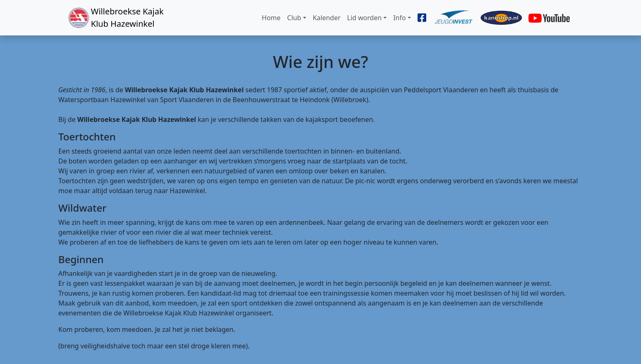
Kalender (327, 18)
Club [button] (294, 18)
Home (271, 18)
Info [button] (400, 18)
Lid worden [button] (364, 18)
